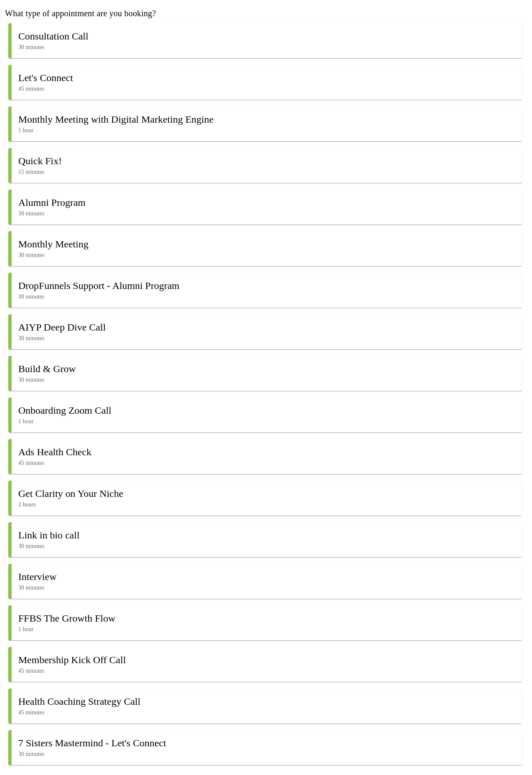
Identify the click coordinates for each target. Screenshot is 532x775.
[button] (265, 41)
